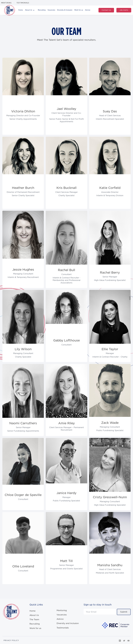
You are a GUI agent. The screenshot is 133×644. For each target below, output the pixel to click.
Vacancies (51, 10)
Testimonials (23, 3)
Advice (88, 10)
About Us (34, 615)
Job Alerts (124, 10)
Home (21, 10)
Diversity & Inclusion (65, 10)
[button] (30, 10)
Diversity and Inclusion (68, 623)
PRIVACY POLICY (11, 641)
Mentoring (6, 3)
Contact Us (106, 10)
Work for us (79, 10)
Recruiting (42, 10)
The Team (34, 620)
